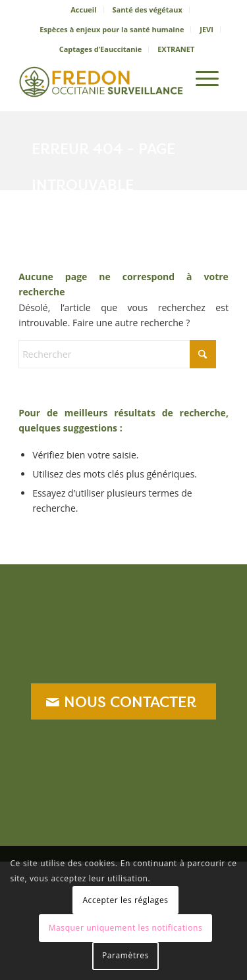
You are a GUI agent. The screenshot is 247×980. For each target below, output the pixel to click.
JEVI (206, 29)
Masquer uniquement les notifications (126, 928)
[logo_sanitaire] (102, 78)
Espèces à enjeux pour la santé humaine (112, 29)
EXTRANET (176, 49)
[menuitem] (84, 10)
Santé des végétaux (147, 10)
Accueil (83, 10)
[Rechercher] (170, 78)
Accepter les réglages (125, 900)
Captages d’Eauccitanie (101, 49)
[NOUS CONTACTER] (123, 701)
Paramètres (125, 955)
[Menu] (207, 78)
